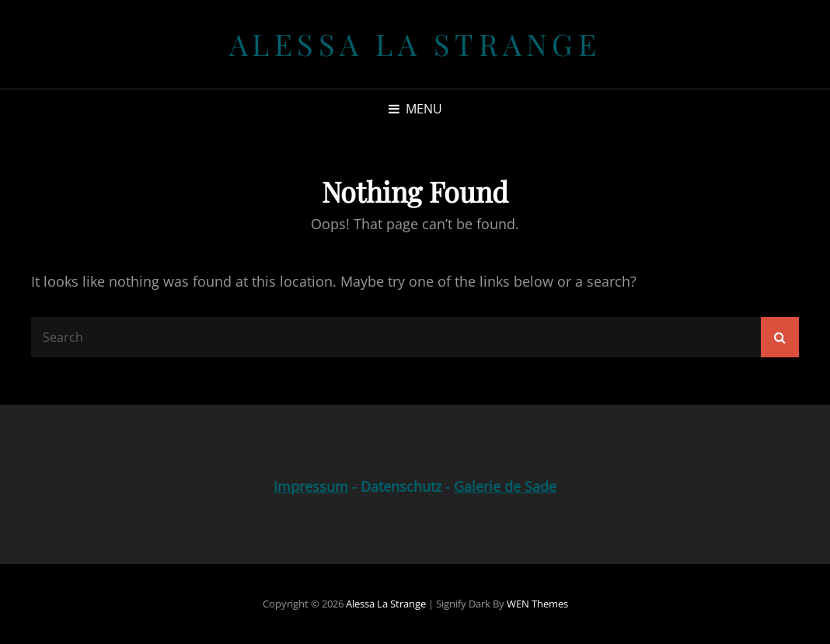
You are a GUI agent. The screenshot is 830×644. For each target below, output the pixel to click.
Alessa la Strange (415, 44)
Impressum (311, 486)
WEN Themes (537, 604)
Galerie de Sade (505, 486)
